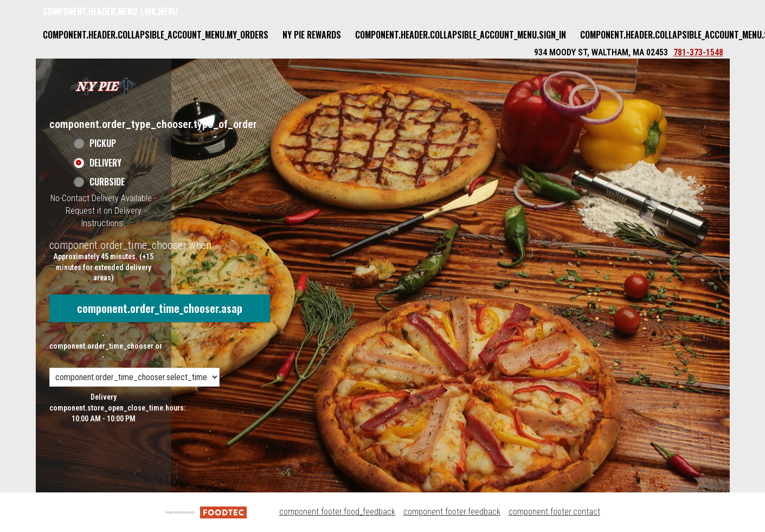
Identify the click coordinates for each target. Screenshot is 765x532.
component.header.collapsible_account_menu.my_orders (156, 35)
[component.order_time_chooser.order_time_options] (134, 377)
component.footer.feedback (452, 512)
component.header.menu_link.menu (110, 11)
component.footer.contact (554, 512)
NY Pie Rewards (312, 35)
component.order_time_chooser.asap (160, 308)
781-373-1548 (698, 52)
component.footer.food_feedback (337, 512)
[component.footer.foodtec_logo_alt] (206, 512)
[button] (104, 86)
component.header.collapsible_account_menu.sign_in (461, 35)
